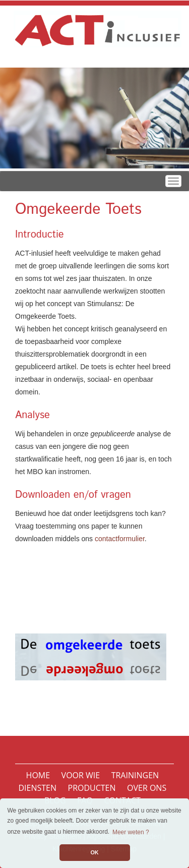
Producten (92, 788)
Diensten (37, 788)
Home (38, 775)
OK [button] (94, 852)
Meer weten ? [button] (131, 832)
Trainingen (135, 775)
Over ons (147, 788)
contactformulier (120, 539)
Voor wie (81, 775)
